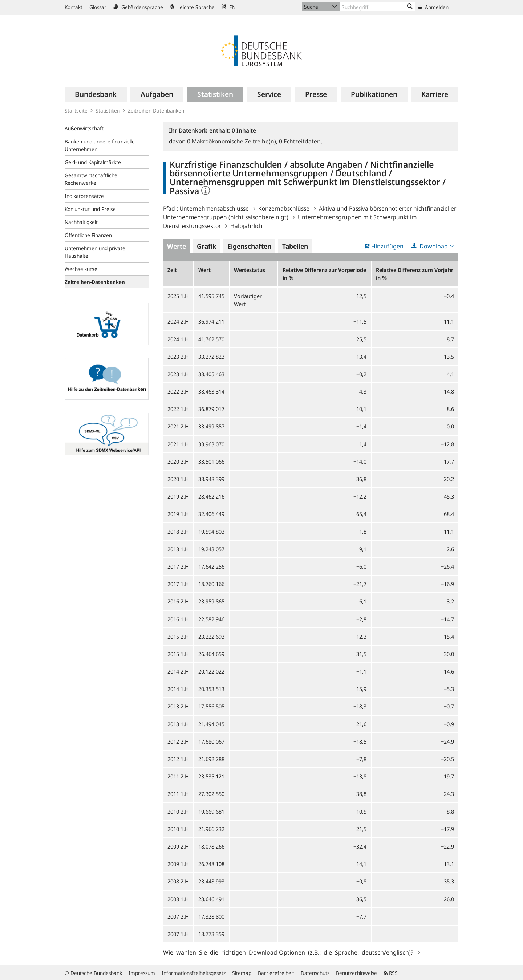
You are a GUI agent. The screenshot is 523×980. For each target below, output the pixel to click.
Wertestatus (250, 270)
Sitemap (242, 973)
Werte (177, 246)
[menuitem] (96, 94)
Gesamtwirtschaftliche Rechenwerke (91, 179)
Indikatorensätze (84, 196)
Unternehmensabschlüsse (214, 208)
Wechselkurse (81, 269)
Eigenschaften (249, 246)
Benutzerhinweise (356, 973)
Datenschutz (315, 973)
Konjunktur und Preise (90, 209)
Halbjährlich (246, 226)
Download (434, 246)
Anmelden (433, 7)
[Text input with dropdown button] (378, 7)
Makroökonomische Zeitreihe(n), (233, 141)
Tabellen (295, 246)
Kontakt (74, 7)
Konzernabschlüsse (284, 208)
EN (229, 7)
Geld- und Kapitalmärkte (93, 162)
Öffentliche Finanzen (88, 235)
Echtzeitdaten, (301, 141)
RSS (391, 973)
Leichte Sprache (192, 7)
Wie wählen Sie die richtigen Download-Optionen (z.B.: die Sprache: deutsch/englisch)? (290, 952)
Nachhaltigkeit (81, 222)
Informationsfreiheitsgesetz (194, 973)
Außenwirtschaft (84, 128)
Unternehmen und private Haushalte (95, 252)
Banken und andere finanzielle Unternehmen (100, 145)
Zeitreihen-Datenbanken (156, 111)
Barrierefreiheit (276, 973)
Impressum (142, 973)
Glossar (98, 7)
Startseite (76, 111)
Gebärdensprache (138, 7)
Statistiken (108, 111)
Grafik (207, 246)
